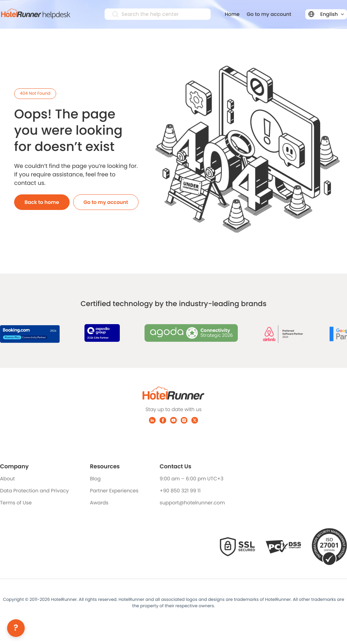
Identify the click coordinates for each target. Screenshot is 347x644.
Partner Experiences (114, 491)
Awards (99, 503)
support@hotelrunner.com (192, 503)
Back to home (42, 202)
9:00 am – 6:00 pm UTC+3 (192, 479)
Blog (95, 479)
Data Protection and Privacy (34, 491)
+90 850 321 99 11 (180, 491)
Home (232, 14)
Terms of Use (16, 503)
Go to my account (269, 14)
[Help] (16, 628)
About (7, 479)
